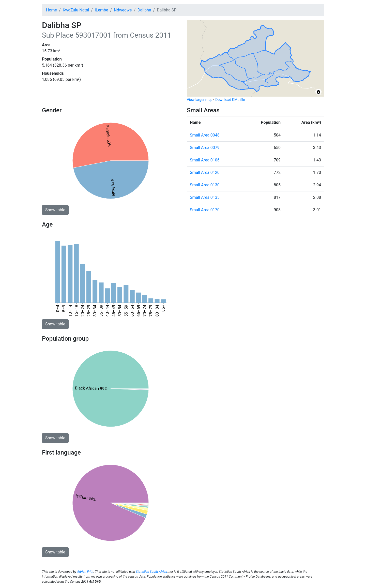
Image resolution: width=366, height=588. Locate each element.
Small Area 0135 (205, 197)
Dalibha (144, 10)
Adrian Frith (85, 572)
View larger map (200, 100)
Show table (55, 210)
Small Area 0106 (205, 160)
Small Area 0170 (205, 210)
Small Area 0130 (205, 185)
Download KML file (230, 100)
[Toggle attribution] (318, 92)
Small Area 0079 (205, 148)
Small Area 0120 (205, 172)
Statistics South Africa (151, 572)
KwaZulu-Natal (76, 10)
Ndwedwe (123, 10)
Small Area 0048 (205, 135)
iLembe (102, 10)
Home (51, 10)
